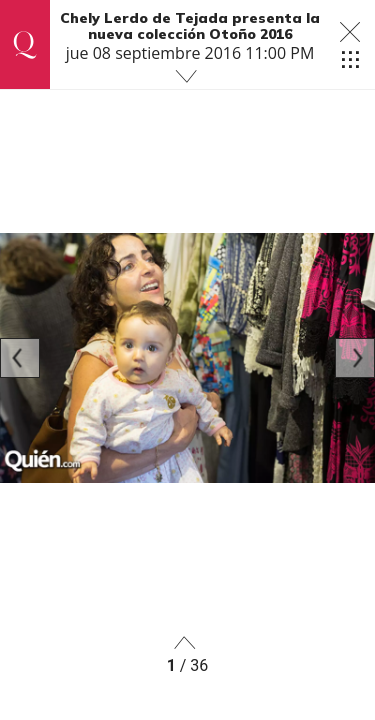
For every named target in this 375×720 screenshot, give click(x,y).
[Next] (355, 358)
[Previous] (20, 358)
